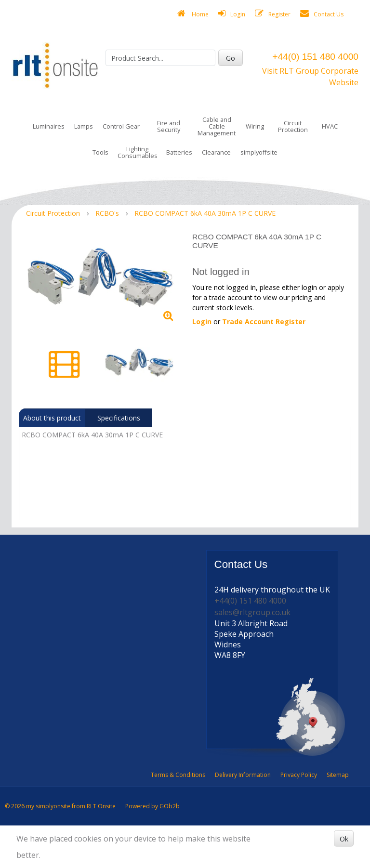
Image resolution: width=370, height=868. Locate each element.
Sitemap (338, 775)
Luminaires (49, 126)
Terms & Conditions (178, 775)
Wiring (255, 126)
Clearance (216, 152)
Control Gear (121, 126)
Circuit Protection (293, 126)
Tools (100, 152)
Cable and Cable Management (217, 126)
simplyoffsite (259, 152)
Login (232, 14)
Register (273, 14)
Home (193, 14)
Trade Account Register (264, 322)
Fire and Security (169, 126)
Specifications (119, 418)
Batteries (179, 152)
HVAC (330, 126)
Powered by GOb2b (152, 806)
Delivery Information (243, 775)
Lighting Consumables (138, 152)
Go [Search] (231, 58)
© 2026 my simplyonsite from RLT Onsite (60, 806)
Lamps (84, 126)
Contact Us (322, 14)
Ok (344, 838)
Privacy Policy (299, 775)
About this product (52, 418)
